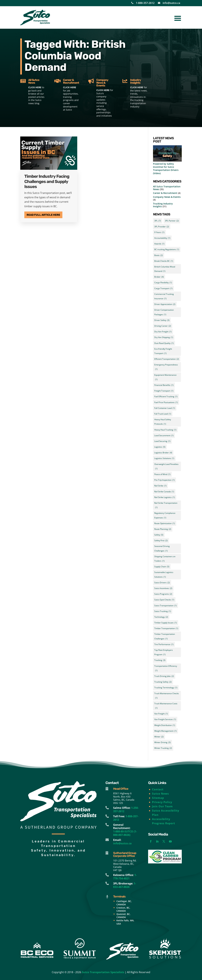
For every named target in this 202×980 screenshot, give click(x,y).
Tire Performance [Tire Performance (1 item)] (164, 644)
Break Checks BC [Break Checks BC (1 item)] (164, 261)
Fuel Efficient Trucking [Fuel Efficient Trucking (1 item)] (166, 396)
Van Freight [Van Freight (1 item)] (161, 714)
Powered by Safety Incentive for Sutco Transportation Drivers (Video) (166, 169)
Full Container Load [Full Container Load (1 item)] (165, 408)
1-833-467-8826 (125, 885)
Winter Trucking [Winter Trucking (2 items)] (163, 748)
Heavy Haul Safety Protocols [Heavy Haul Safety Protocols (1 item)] (163, 422)
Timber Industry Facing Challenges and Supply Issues (47, 181)
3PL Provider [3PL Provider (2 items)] (162, 227)
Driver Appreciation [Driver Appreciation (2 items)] (165, 304)
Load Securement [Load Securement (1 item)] (164, 435)
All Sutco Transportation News (167, 188)
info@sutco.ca (171, 3)
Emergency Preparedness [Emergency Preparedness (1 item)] (166, 367)
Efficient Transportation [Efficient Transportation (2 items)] (167, 359)
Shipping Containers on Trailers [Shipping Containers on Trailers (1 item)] (165, 559)
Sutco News (160, 794)
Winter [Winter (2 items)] (159, 737)
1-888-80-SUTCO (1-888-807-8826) (125, 833)
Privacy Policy (162, 802)
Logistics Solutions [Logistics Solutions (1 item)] (164, 458)
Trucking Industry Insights (163, 205)
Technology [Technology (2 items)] (161, 617)
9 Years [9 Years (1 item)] (159, 232)
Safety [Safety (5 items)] (159, 535)
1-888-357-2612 (145, 3)
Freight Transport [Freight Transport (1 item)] (164, 391)
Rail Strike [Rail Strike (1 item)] (160, 486)
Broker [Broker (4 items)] (159, 277)
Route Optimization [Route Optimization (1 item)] (165, 523)
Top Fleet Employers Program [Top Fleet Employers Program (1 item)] (164, 653)
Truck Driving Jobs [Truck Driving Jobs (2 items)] (164, 676)
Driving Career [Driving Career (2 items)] (163, 326)
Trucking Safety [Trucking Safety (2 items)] (163, 682)
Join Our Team (162, 806)
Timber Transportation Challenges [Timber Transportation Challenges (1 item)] (165, 637)
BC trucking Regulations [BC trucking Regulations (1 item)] (167, 249)
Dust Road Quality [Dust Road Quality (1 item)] (164, 343)
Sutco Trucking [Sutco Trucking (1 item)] (163, 611)
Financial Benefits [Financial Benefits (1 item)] (164, 385)
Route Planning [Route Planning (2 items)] (163, 529)
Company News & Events (167, 197)
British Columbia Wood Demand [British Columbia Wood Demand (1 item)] (165, 269)
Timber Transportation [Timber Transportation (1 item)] (166, 628)
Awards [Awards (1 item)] (159, 244)
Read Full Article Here (43, 215)
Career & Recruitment (165, 193)
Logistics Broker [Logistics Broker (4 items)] (163, 453)
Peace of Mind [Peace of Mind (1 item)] (162, 474)
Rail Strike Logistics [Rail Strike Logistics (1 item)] (165, 497)
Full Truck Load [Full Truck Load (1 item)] (163, 414)
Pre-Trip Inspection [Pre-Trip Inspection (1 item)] (165, 480)
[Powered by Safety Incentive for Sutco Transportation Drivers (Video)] (167, 154)
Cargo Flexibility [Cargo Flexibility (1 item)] (163, 283)
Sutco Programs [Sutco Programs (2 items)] (163, 594)
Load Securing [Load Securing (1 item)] (162, 441)
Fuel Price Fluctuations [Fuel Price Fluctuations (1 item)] (166, 402)
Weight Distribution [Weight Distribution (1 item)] (165, 725)
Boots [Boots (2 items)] (159, 255)
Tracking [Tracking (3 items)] (160, 660)
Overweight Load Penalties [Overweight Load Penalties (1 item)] (166, 467)
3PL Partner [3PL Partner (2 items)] (172, 221)
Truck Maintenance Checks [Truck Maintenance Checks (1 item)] (167, 696)
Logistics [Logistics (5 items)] (160, 447)
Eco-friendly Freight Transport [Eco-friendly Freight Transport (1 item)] (163, 351)
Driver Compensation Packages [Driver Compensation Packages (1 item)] (164, 313)
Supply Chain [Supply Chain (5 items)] (162, 567)
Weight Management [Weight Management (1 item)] (166, 731)
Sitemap (158, 798)
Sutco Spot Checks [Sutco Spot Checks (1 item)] (164, 600)
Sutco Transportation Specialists (103, 972)
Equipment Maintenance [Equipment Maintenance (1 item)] (165, 378)
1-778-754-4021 (125, 877)
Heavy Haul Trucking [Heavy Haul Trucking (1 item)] (165, 430)
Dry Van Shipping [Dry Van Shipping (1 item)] (164, 337)
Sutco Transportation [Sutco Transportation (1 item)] (166, 606)
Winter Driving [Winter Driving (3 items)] (162, 742)
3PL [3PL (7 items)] (158, 221)
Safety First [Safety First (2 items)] (161, 540)
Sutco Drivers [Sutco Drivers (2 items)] (162, 583)
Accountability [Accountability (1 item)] (162, 238)
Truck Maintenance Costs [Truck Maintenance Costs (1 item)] (166, 706)
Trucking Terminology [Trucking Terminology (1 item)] (166, 688)
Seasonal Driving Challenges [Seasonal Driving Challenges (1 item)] (162, 549)
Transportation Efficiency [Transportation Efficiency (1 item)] (166, 669)
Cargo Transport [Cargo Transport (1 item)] (163, 288)
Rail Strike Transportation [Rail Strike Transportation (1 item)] (166, 506)
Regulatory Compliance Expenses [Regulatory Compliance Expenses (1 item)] (165, 516)
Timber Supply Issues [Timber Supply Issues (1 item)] (166, 623)
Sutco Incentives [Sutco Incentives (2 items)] (163, 588)
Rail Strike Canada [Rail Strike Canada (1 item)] (164, 492)
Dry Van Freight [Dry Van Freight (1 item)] (163, 332)
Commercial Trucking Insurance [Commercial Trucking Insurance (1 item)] (164, 297)
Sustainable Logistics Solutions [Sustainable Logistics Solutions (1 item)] (164, 575)
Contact (158, 789)
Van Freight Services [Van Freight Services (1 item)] (165, 719)
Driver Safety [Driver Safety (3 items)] (162, 320)
